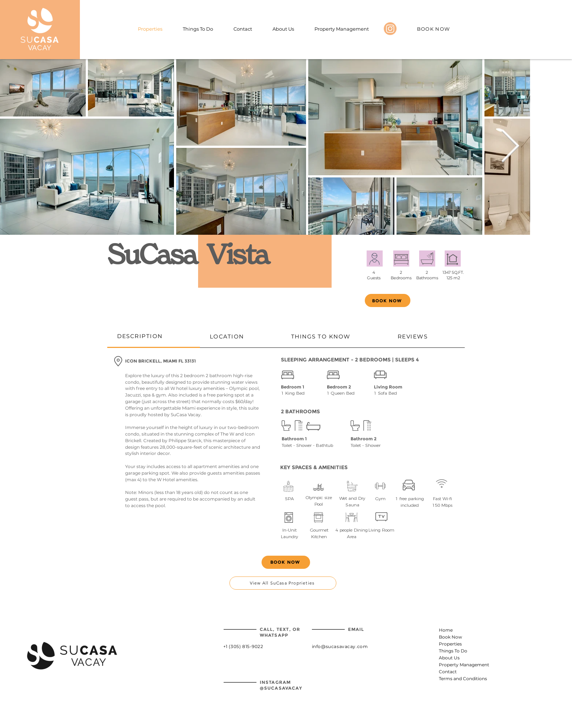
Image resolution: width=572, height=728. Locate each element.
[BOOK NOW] (434, 29)
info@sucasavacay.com (340, 646)
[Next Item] (510, 147)
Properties (450, 644)
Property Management (457, 665)
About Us (449, 658)
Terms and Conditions (457, 679)
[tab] (154, 337)
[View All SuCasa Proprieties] (283, 583)
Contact (448, 672)
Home (446, 630)
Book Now (451, 637)
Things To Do (453, 651)
